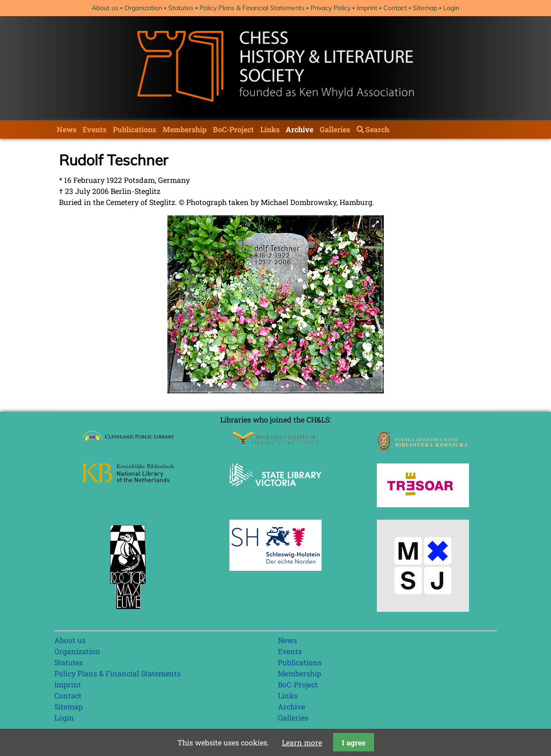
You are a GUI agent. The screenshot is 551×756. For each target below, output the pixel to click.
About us (105, 8)
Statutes (181, 8)
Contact (395, 8)
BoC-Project (233, 129)
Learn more (302, 742)
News (67, 129)
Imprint (367, 8)
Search (377, 129)
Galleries (335, 129)
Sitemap (425, 8)
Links (270, 129)
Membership (185, 129)
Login (451, 8)
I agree (354, 742)
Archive (299, 129)
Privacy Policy (331, 8)
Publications (135, 129)
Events (94, 129)
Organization (143, 8)
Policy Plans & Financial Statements (252, 8)
